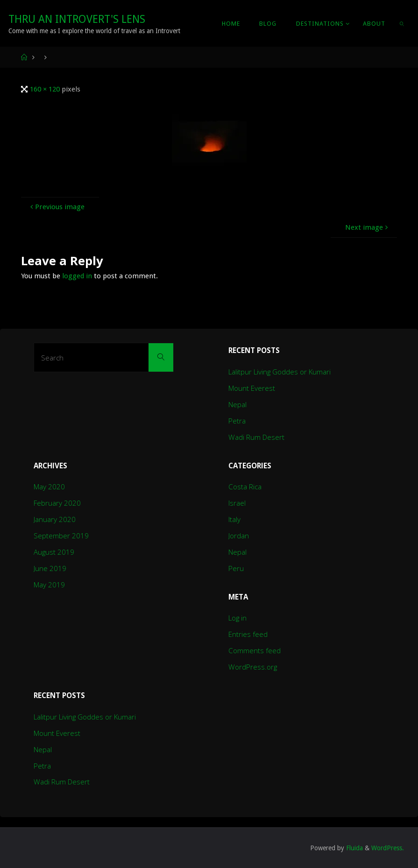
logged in (77, 276)
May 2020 (49, 487)
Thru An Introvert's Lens (77, 19)
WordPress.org (253, 667)
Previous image (56, 207)
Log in (237, 618)
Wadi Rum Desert (256, 437)
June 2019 (50, 568)
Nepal (237, 404)
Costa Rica (245, 487)
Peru (236, 568)
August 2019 (54, 552)
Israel (237, 503)
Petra (237, 421)
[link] (402, 23)
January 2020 (55, 519)
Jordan (239, 536)
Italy (234, 519)
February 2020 (57, 503)
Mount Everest (252, 388)
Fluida (354, 848)
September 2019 (61, 536)
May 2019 (49, 585)
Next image (368, 227)
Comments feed (255, 650)
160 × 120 (46, 89)
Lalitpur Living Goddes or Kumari (280, 372)
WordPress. (388, 848)
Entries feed (248, 634)
